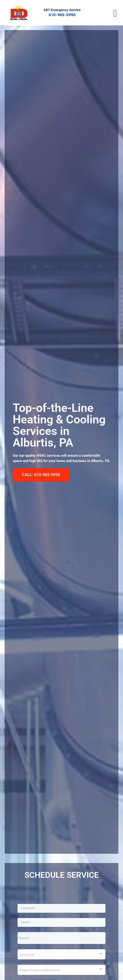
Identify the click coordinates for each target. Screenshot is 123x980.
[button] (115, 13)
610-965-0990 (62, 15)
